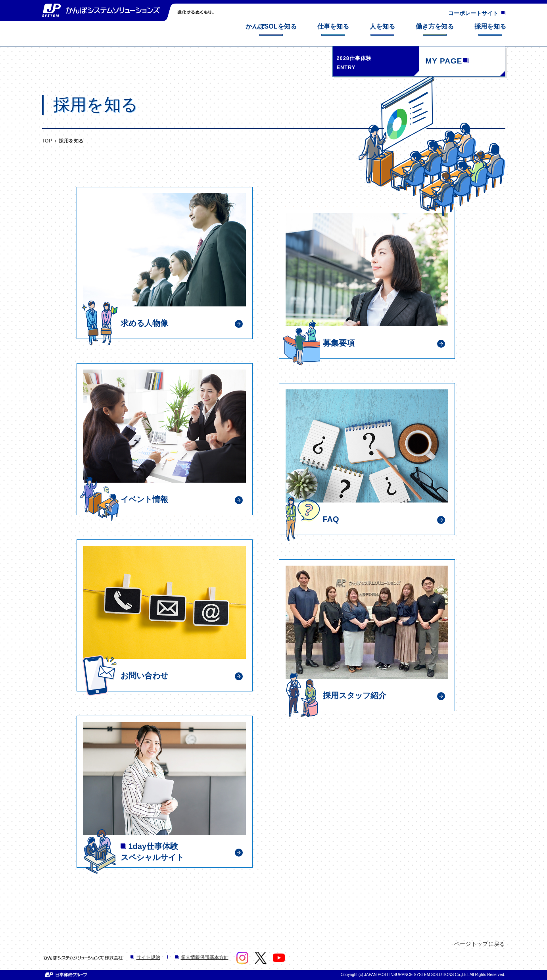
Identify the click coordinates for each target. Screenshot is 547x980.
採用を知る (71, 141)
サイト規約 (145, 957)
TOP (47, 141)
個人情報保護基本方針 (202, 957)
